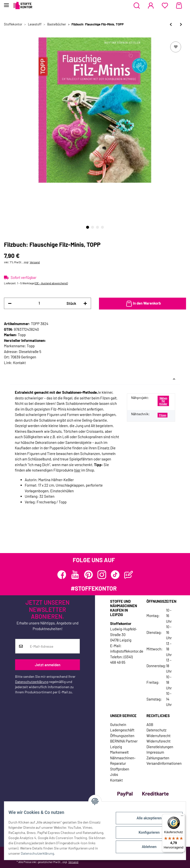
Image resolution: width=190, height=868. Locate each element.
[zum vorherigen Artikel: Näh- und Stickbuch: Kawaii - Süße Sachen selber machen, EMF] (171, 24)
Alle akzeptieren (145, 818)
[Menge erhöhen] (85, 303)
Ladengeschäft (122, 730)
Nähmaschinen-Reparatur (123, 761)
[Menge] (39, 303)
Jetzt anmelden (48, 665)
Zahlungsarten (158, 758)
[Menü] (182, 817)
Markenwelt (119, 752)
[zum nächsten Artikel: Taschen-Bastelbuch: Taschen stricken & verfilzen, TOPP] (181, 24)
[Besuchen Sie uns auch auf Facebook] (62, 575)
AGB (150, 724)
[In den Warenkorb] (142, 304)
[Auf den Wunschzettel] (176, 47)
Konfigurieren (145, 832)
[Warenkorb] (179, 6)
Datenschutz (156, 730)
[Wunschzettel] (165, 6)
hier (77, 470)
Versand (35, 262)
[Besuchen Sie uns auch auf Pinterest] (88, 575)
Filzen (163, 415)
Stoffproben (120, 769)
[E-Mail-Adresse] (53, 646)
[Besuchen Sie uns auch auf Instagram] (102, 575)
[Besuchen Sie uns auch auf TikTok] (115, 575)
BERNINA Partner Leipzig (124, 744)
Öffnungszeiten (122, 736)
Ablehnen (145, 847)
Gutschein (118, 724)
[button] (137, 6)
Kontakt (19, 363)
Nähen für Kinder (163, 401)
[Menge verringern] (10, 303)
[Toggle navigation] (6, 3)
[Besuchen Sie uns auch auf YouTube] (75, 575)
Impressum (155, 752)
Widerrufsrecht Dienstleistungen (160, 744)
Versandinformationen (164, 763)
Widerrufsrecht (158, 736)
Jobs (114, 774)
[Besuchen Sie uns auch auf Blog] (129, 575)
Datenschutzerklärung (32, 682)
